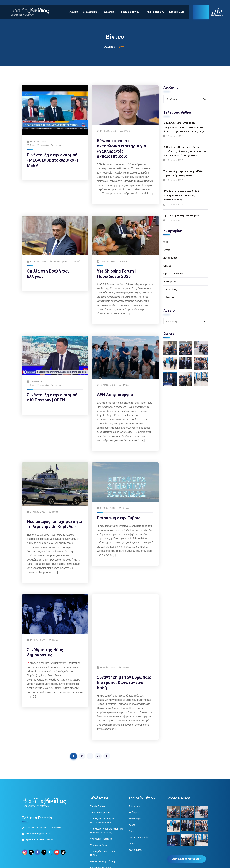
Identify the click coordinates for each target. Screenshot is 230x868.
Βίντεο (33, 145)
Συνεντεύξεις (44, 145)
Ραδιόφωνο (169, 281)
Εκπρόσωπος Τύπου (101, 831)
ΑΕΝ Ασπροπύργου (115, 395)
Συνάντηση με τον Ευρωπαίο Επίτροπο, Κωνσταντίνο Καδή (124, 620)
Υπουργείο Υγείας (99, 808)
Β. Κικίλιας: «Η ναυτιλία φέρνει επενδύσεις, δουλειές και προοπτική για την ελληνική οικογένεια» (185, 151)
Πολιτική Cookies (199, 864)
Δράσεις (109, 12)
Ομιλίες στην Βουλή (70, 261)
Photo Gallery (155, 12)
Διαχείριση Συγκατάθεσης (187, 822)
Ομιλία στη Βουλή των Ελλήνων (181, 216)
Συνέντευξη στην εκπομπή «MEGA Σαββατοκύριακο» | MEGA (52, 160)
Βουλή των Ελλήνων (100, 837)
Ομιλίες (167, 266)
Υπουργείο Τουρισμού (101, 802)
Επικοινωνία (177, 12)
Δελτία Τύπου (171, 258)
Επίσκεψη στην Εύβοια (119, 518)
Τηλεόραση (56, 145)
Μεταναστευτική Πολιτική (102, 825)
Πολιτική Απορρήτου (177, 864)
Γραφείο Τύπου (130, 12)
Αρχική (74, 12)
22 (98, 719)
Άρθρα (167, 242)
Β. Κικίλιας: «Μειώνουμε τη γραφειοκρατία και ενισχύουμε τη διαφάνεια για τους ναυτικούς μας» (184, 127)
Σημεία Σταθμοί (98, 770)
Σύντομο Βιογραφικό (100, 776)
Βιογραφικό (90, 12)
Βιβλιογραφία (97, 844)
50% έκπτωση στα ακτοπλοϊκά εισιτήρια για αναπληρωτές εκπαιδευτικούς (181, 196)
